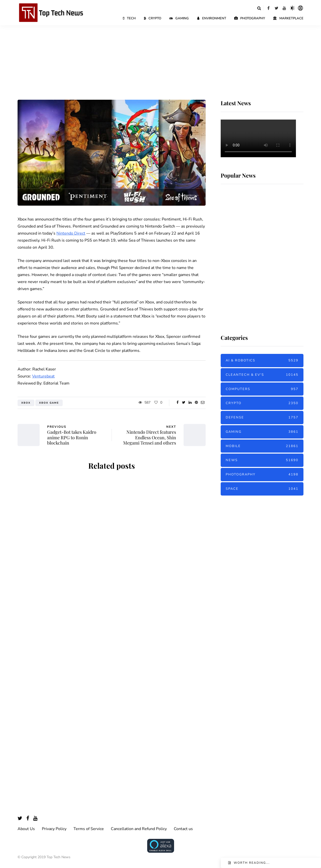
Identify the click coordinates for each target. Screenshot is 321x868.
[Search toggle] (259, 8)
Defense (262, 418)
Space (262, 489)
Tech (129, 18)
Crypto (152, 18)
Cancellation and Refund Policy (139, 829)
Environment (212, 18)
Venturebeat (43, 376)
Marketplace (288, 18)
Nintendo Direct (71, 233)
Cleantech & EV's (262, 375)
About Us (26, 829)
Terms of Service (89, 829)
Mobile (262, 446)
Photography (250, 18)
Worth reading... (252, 863)
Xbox (26, 403)
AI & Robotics (262, 361)
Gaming (179, 18)
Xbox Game (49, 403)
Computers (262, 389)
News (262, 460)
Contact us (183, 829)
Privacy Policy (54, 829)
